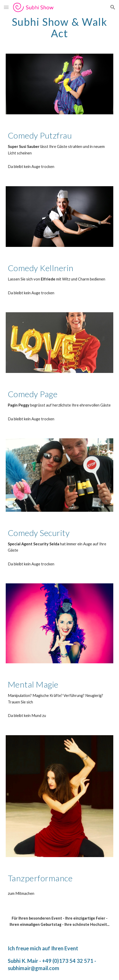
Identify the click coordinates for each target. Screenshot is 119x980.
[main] (59, 28)
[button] (6, 7)
